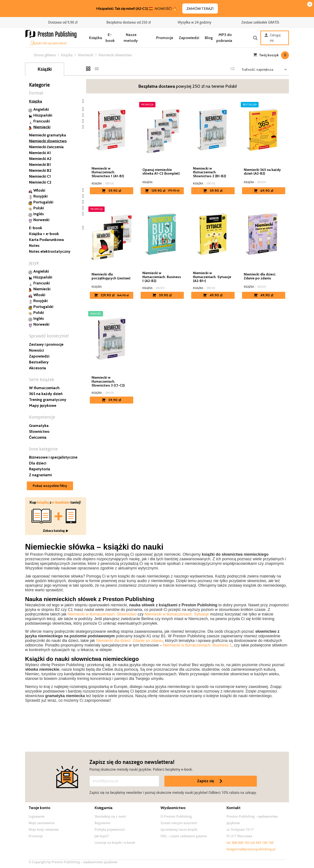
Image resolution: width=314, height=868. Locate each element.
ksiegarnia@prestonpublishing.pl (251, 849)
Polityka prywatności (110, 830)
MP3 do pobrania (224, 38)
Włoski (39, 190)
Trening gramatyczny (48, 400)
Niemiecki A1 (40, 153)
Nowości (36, 350)
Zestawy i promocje (46, 344)
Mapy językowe (43, 406)
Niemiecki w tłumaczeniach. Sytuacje (177, 614)
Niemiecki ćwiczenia (46, 147)
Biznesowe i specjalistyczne (53, 457)
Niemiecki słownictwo (48, 141)
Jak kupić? (102, 836)
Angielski (41, 109)
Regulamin (102, 823)
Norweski (41, 220)
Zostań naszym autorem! (179, 823)
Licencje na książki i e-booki (115, 843)
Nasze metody (131, 38)
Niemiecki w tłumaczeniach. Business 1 (197, 645)
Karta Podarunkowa (46, 240)
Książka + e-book (44, 234)
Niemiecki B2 (40, 170)
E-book (110, 38)
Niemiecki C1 (40, 176)
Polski (39, 208)
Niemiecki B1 (40, 165)
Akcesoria (38, 368)
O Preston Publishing (176, 816)
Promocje (165, 38)
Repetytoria (40, 469)
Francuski (42, 121)
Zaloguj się (272, 38)
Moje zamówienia (42, 823)
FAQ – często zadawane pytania (184, 836)
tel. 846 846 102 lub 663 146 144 (250, 843)
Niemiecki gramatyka (48, 135)
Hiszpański (43, 115)
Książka (96, 38)
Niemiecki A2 (40, 159)
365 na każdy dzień (46, 394)
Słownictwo (39, 431)
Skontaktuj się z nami (110, 816)
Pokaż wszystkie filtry (50, 486)
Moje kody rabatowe (44, 830)
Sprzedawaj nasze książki (179, 830)
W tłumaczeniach (44, 388)
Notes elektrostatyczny (50, 251)
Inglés (39, 214)
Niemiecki (42, 127)
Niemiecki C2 (40, 182)
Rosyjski (40, 196)
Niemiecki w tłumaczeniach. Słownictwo (102, 614)
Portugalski (43, 202)
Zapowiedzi (189, 38)
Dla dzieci (38, 463)
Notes (34, 246)
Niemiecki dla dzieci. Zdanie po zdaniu (129, 641)
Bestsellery (39, 362)
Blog (209, 38)
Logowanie (37, 816)
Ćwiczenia (38, 437)
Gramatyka (39, 426)
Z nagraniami (40, 475)
